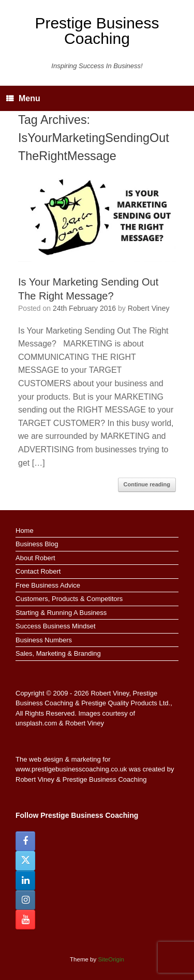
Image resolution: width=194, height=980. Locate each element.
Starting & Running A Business (61, 613)
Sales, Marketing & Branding (58, 653)
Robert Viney (149, 308)
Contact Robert (38, 571)
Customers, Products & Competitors (69, 599)
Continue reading (147, 484)
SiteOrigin (111, 959)
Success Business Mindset (56, 626)
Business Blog (37, 544)
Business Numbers (44, 640)
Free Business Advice (48, 585)
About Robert (35, 558)
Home (25, 531)
